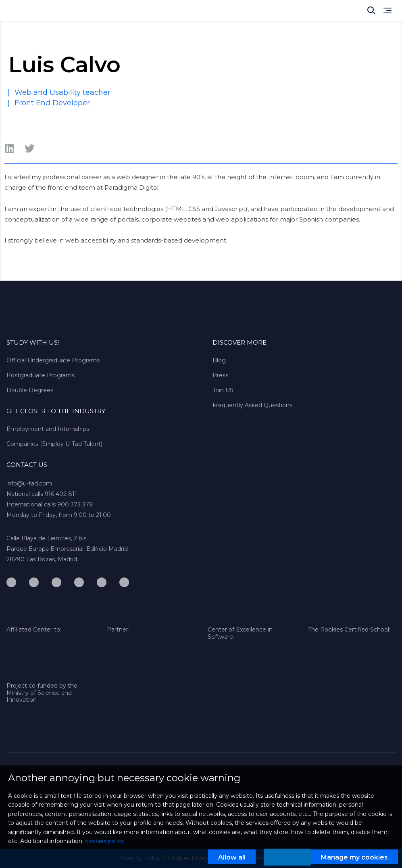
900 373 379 (75, 504)
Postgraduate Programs (41, 375)
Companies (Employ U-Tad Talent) (54, 444)
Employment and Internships (48, 429)
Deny (287, 857)
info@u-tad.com (29, 483)
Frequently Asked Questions (252, 405)
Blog (219, 360)
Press (220, 375)
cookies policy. (105, 841)
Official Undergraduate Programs (53, 360)
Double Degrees (30, 390)
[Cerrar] (371, 10)
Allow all (231, 858)
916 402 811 (61, 494)
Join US (223, 390)
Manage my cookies (354, 858)
